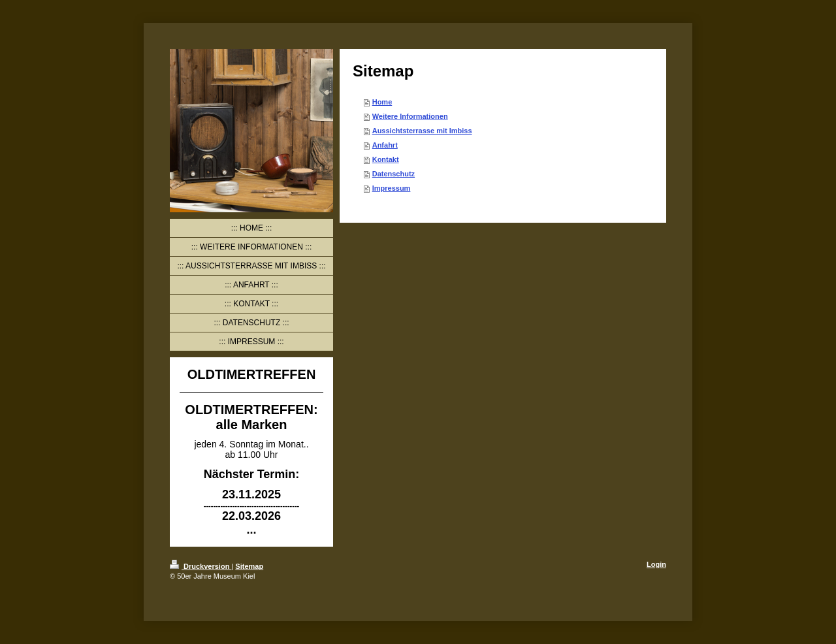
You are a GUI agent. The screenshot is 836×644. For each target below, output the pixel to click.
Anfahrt (385, 145)
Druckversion (201, 566)
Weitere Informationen (410, 116)
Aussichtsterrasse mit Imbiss (422, 131)
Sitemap (249, 566)
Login (656, 564)
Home (382, 102)
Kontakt (386, 159)
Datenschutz (394, 174)
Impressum (392, 188)
